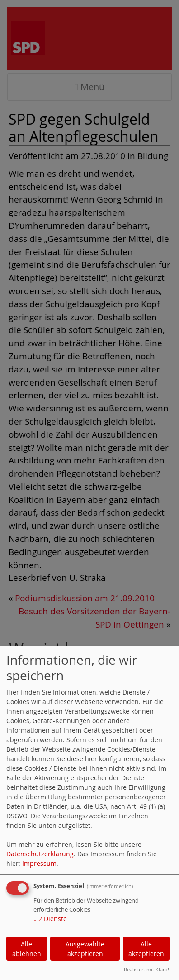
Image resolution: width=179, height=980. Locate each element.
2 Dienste (50, 919)
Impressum (39, 863)
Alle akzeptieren (146, 949)
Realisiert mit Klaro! (146, 969)
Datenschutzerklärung (40, 854)
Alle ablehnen (27, 949)
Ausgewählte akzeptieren (85, 949)
